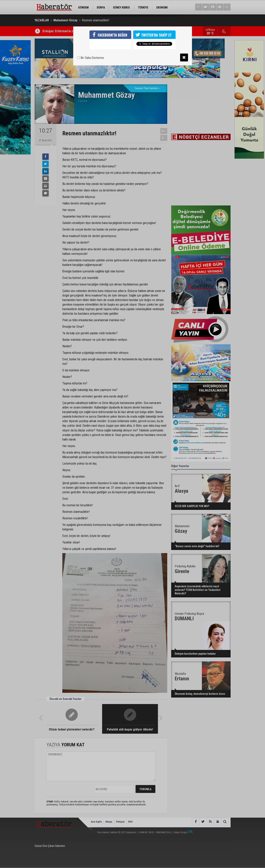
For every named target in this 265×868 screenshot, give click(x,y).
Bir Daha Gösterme (91, 58)
